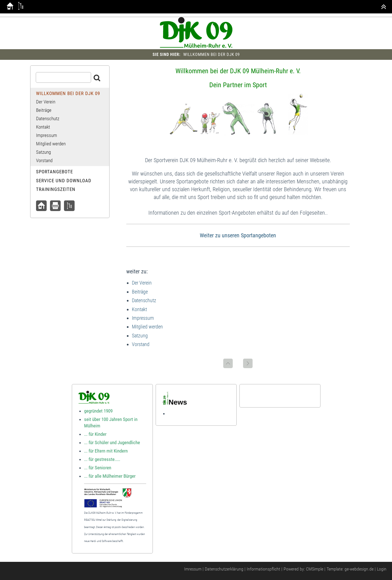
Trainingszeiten (56, 189)
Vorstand (141, 344)
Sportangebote (54, 172)
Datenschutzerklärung (224, 569)
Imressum (193, 569)
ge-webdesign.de (359, 569)
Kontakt (139, 309)
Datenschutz (144, 300)
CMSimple (315, 569)
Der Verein (142, 283)
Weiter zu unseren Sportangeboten (238, 235)
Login (382, 569)
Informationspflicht (263, 569)
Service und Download (64, 181)
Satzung (140, 336)
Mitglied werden (147, 327)
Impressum (143, 318)
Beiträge (140, 292)
